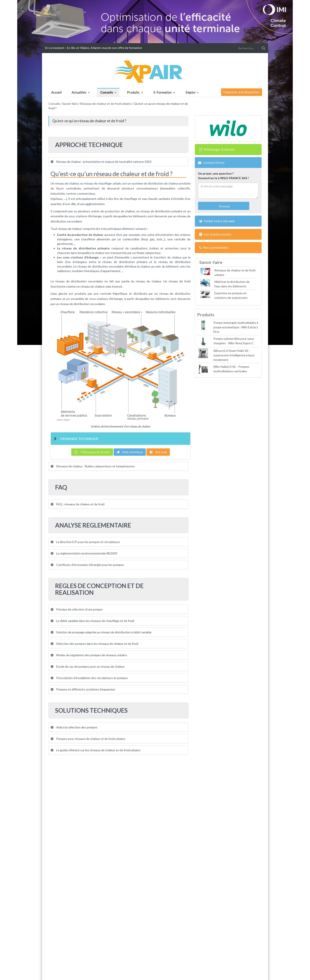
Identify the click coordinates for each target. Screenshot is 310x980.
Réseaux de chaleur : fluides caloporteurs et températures (93, 466)
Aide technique (130, 452)
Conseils (107, 92)
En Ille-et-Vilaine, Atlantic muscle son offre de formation (105, 48)
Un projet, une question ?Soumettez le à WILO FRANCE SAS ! (223, 176)
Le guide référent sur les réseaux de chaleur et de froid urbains (96, 750)
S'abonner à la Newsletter (242, 92)
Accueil (56, 92)
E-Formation (163, 92)
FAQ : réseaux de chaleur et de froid (78, 504)
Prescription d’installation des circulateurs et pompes (89, 678)
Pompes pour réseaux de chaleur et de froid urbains (88, 739)
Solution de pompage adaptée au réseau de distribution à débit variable (101, 632)
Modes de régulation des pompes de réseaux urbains (89, 655)
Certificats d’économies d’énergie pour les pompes (87, 565)
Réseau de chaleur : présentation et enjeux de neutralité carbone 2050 (101, 162)
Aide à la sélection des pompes (74, 727)
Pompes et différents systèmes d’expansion (83, 689)
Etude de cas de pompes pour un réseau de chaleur (88, 666)
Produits (133, 92)
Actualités (79, 92)
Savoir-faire (70, 104)
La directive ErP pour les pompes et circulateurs (85, 542)
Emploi (190, 92)
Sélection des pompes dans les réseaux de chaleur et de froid (95, 644)
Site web (158, 452)
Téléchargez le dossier (92, 452)
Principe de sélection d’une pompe (77, 609)
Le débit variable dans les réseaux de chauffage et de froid (92, 621)
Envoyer (224, 206)
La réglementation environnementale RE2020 (84, 553)
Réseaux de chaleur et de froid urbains (106, 104)
